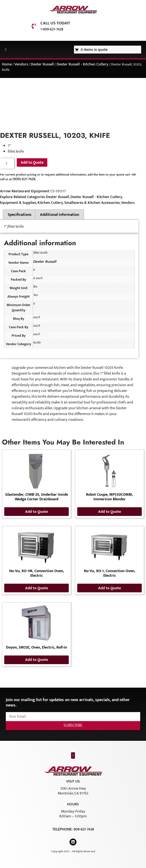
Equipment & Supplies (18, 203)
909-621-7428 (84, 829)
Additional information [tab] (60, 215)
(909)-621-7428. (24, 179)
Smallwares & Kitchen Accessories (92, 203)
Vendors (21, 64)
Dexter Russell (42, 64)
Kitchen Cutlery (50, 203)
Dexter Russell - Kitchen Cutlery (82, 64)
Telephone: (63, 829)
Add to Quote (32, 162)
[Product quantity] (7, 164)
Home (7, 64)
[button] (6, 50)
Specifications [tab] (20, 215)
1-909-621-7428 (52, 29)
